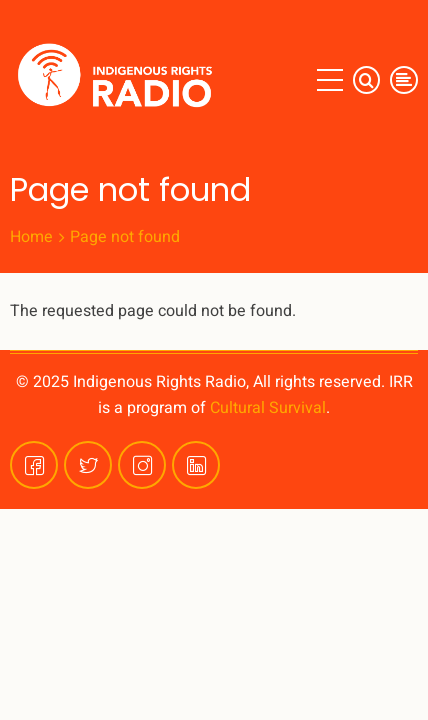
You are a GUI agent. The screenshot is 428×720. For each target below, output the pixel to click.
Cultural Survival (268, 408)
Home (31, 237)
